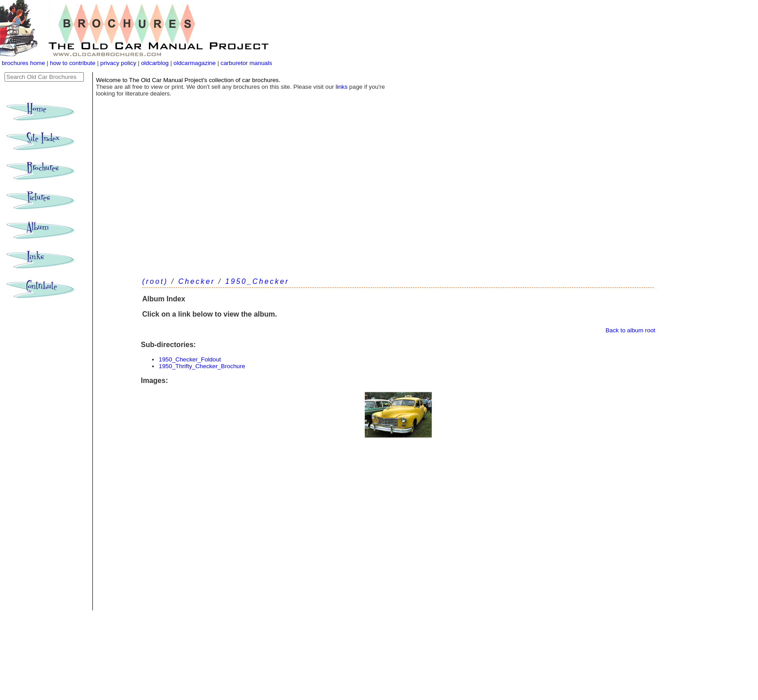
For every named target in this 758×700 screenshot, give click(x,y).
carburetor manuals (246, 63)
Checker (196, 281)
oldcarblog (155, 63)
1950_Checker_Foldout (190, 359)
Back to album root (630, 330)
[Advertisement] (398, 202)
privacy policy (119, 63)
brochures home (23, 63)
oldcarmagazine (196, 63)
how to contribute (73, 63)
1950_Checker (257, 281)
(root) (155, 281)
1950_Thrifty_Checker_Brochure (202, 366)
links (342, 87)
